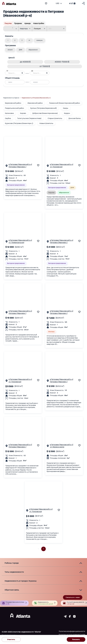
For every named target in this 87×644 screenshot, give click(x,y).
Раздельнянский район (14, 108)
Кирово (23, 113)
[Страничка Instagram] (74, 3)
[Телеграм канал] (70, 3)
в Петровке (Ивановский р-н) (20, 164)
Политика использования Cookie (72, 635)
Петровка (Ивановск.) (17, 167)
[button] (8, 40)
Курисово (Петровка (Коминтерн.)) (19, 123)
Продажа (18, 23)
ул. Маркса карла (57, 447)
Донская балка (75, 118)
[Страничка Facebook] (72, 3)
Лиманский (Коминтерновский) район (65, 103)
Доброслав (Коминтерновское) (45, 113)
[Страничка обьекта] (7, 166)
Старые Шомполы (55, 118)
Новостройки (39, 23)
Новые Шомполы (46, 123)
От (7, 71)
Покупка (8, 23)
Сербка (8, 118)
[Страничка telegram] (65, 617)
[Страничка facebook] (70, 617)
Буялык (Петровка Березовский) (43, 108)
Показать (76, 640)
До (32, 71)
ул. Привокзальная (16, 243)
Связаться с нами (73, 597)
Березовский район (13, 103)
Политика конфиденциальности (72, 631)
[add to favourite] (46, 3)
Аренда (27, 23)
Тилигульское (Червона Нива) (29, 118)
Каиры (66, 108)
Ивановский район (35, 103)
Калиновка (9, 113)
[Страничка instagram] (74, 617)
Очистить (11, 640)
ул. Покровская (56, 167)
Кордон (67, 113)
